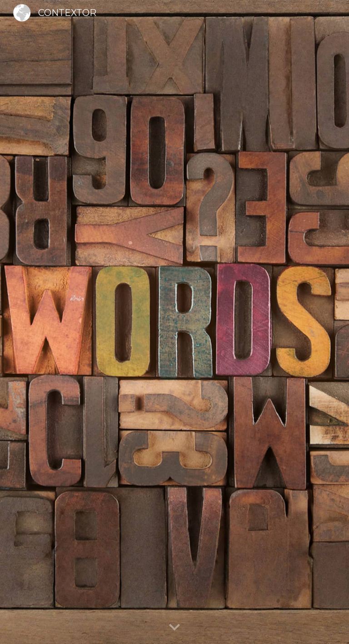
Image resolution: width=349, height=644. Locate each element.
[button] (174, 628)
